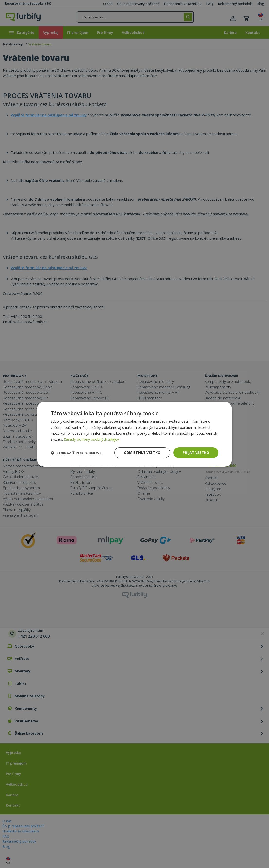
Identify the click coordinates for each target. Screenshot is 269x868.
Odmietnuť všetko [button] (142, 452)
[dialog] (134, 434)
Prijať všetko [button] (196, 452)
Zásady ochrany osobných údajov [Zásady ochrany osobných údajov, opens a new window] (91, 439)
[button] (77, 453)
